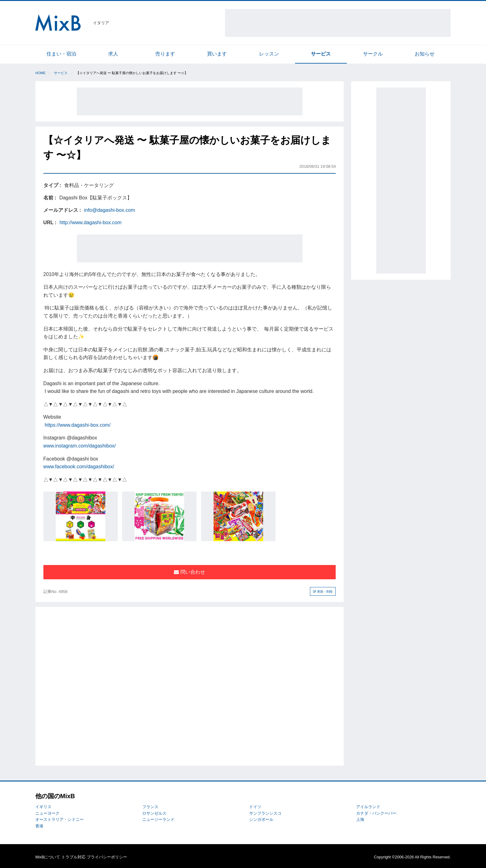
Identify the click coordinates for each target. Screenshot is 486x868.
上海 (360, 819)
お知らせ (425, 54)
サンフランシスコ (265, 813)
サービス (321, 54)
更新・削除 (323, 592)
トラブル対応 (73, 857)
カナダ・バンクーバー (376, 813)
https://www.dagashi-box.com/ (78, 425)
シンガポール (261, 819)
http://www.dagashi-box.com (91, 223)
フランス (150, 807)
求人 (113, 54)
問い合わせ (189, 572)
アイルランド (368, 807)
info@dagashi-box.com (109, 210)
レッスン (269, 54)
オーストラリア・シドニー (60, 819)
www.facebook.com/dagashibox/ (79, 467)
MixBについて (48, 857)
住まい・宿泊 (61, 54)
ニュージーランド (158, 819)
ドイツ (255, 807)
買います (217, 54)
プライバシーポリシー (107, 857)
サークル (373, 54)
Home (40, 73)
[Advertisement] (338, 23)
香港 (39, 826)
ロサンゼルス (154, 813)
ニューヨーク (47, 813)
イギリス (43, 807)
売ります (165, 54)
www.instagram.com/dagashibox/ (80, 446)
